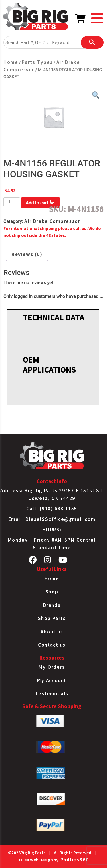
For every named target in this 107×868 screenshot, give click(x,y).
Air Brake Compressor (52, 221)
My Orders (52, 667)
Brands (52, 605)
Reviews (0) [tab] (27, 254)
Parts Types (37, 62)
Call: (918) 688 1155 (52, 509)
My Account (52, 680)
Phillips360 (75, 860)
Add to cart (37, 203)
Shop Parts (52, 618)
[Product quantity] (12, 202)
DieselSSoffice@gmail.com (60, 519)
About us (52, 632)
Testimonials (52, 694)
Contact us (52, 645)
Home (11, 62)
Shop (52, 592)
